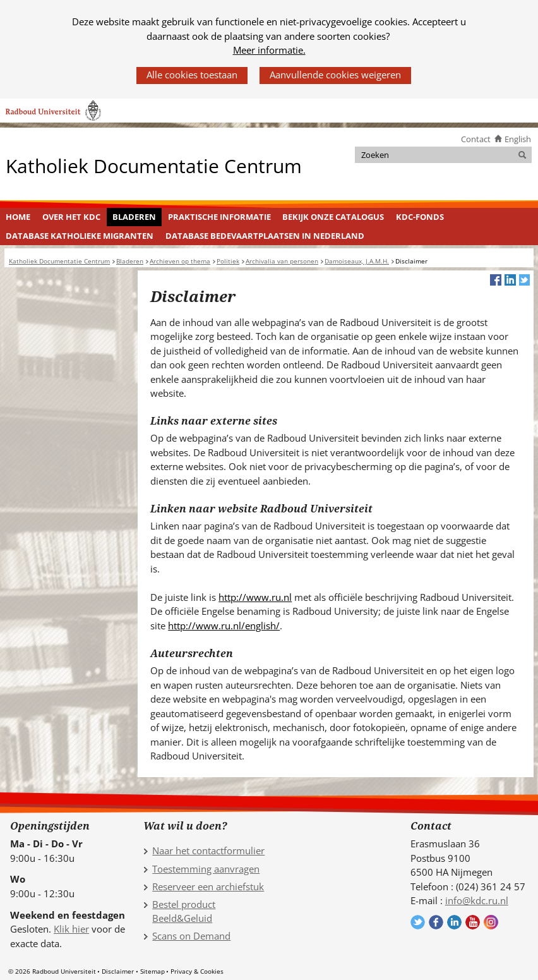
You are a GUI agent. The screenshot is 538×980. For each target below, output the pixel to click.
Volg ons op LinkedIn (454, 922)
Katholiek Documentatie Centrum (154, 165)
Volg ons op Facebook (436, 922)
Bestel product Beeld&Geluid (184, 911)
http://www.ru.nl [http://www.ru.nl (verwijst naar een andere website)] (255, 597)
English (518, 139)
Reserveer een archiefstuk (208, 886)
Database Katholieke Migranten (80, 236)
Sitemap (152, 971)
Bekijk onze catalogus (333, 217)
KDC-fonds (420, 217)
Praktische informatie (219, 217)
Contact (476, 139)
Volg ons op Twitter (418, 922)
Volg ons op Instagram (491, 922)
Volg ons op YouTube (473, 922)
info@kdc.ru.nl (477, 900)
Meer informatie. (269, 50)
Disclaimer (118, 971)
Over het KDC (71, 217)
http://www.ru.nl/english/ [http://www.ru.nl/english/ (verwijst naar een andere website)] (224, 626)
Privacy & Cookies (197, 971)
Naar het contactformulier (208, 850)
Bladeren (134, 217)
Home (18, 217)
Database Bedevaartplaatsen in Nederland (265, 236)
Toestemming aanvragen (206, 869)
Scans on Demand (191, 936)
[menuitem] (18, 217)
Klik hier (71, 929)
